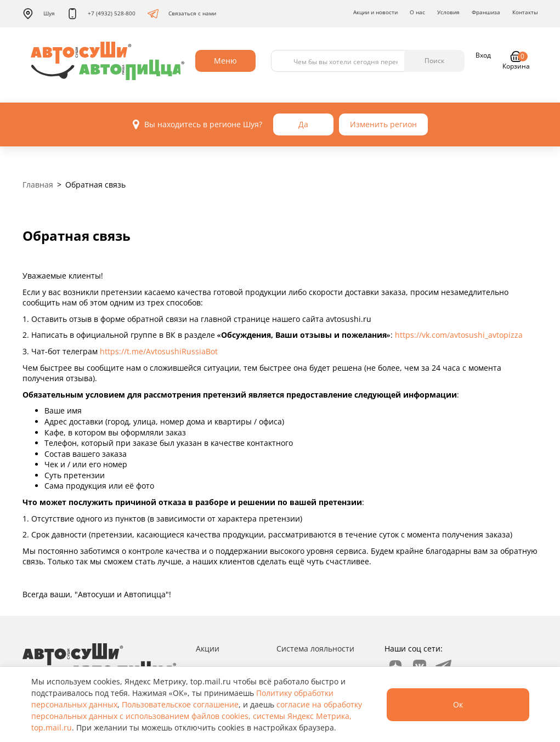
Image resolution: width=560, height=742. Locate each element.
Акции (208, 648)
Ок (458, 704)
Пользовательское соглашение (180, 704)
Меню (225, 61)
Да (303, 124)
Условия (448, 12)
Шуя (39, 14)
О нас (417, 12)
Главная (38, 185)
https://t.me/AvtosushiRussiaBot (159, 351)
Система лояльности (315, 648)
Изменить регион (383, 124)
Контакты (525, 12)
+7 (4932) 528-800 (101, 14)
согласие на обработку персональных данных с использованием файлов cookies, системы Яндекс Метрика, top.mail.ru (197, 716)
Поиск (434, 61)
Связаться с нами (182, 14)
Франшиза (486, 12)
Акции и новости (375, 12)
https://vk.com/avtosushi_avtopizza (459, 335)
